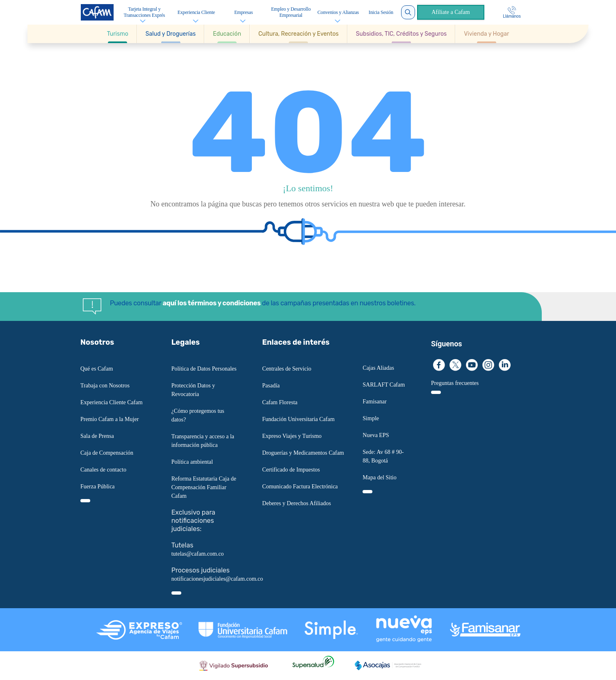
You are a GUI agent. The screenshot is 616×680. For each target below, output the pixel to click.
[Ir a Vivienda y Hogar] (486, 34)
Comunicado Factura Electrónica (300, 487)
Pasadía (271, 386)
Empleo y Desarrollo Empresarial (291, 12)
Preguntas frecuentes (455, 383)
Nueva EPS (376, 435)
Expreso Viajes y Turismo (292, 436)
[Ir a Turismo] (118, 34)
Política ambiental (192, 462)
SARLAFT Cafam (384, 385)
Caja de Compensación (107, 453)
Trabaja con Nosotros (105, 386)
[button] (118, 34)
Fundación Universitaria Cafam (298, 419)
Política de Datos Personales (204, 369)
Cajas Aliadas (378, 368)
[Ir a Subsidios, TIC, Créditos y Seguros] (401, 34)
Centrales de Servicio (287, 369)
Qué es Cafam (97, 369)
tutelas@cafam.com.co (198, 554)
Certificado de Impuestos (291, 470)
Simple (371, 418)
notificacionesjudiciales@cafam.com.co (217, 579)
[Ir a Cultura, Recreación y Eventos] (299, 34)
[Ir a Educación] (227, 34)
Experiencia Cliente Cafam (112, 402)
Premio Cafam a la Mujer (110, 419)
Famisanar (374, 402)
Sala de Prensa (97, 436)
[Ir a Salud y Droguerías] (171, 34)
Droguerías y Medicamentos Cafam (303, 453)
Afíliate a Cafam (451, 12)
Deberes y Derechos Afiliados (297, 503)
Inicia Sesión (381, 12)
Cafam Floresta (280, 402)
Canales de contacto (103, 470)
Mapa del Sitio (379, 477)
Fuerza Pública (98, 487)
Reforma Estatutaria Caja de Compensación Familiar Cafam (204, 487)
